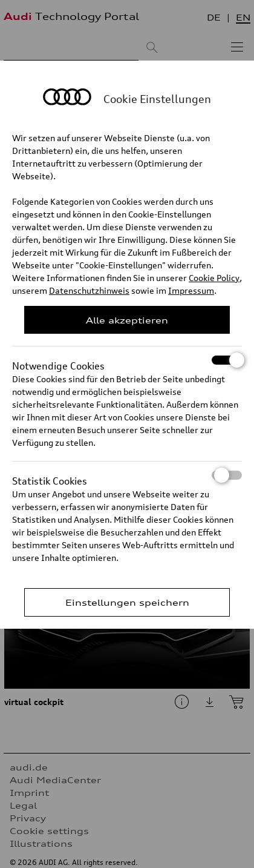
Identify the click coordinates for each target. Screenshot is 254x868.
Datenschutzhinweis (89, 290)
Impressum (191, 290)
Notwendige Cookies (127, 360)
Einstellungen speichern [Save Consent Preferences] (127, 602)
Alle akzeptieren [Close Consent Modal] (127, 320)
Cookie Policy (214, 278)
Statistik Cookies (127, 475)
